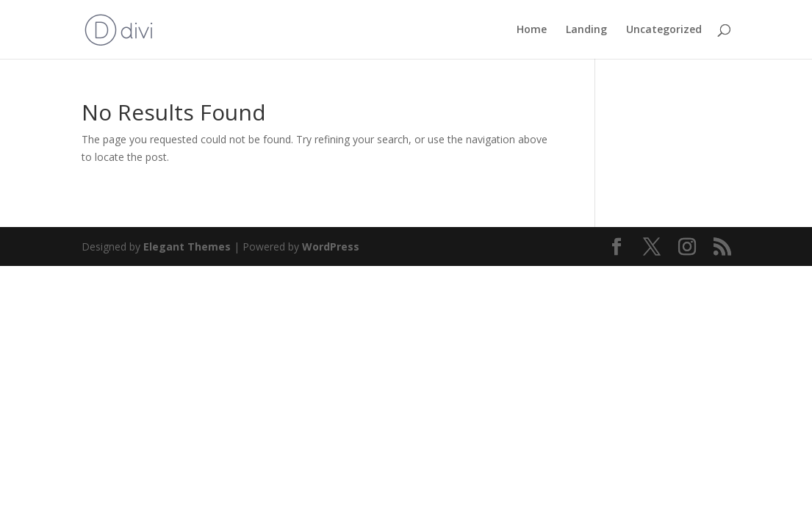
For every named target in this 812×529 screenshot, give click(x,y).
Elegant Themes (187, 246)
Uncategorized (664, 30)
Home (532, 30)
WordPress (331, 246)
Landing (586, 30)
